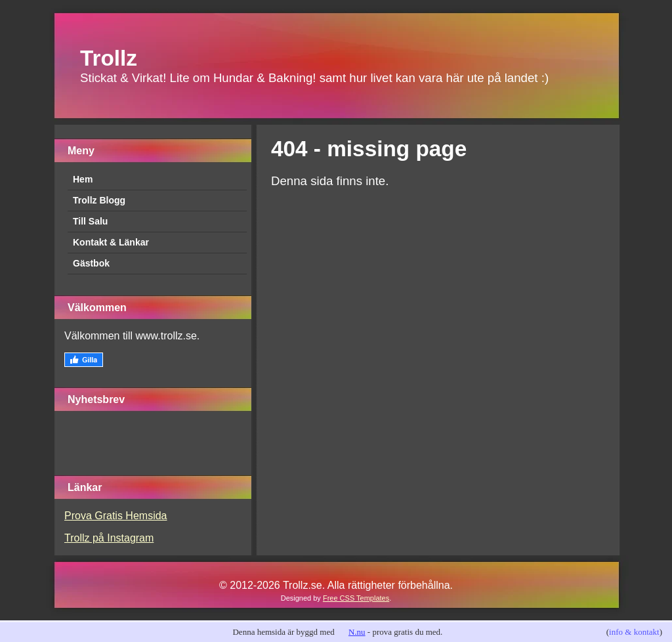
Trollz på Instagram (109, 538)
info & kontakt (634, 632)
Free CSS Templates (356, 598)
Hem (83, 179)
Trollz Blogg (99, 200)
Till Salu (90, 221)
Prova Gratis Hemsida (116, 516)
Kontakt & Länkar (111, 242)
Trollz (109, 58)
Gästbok (91, 263)
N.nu (357, 632)
